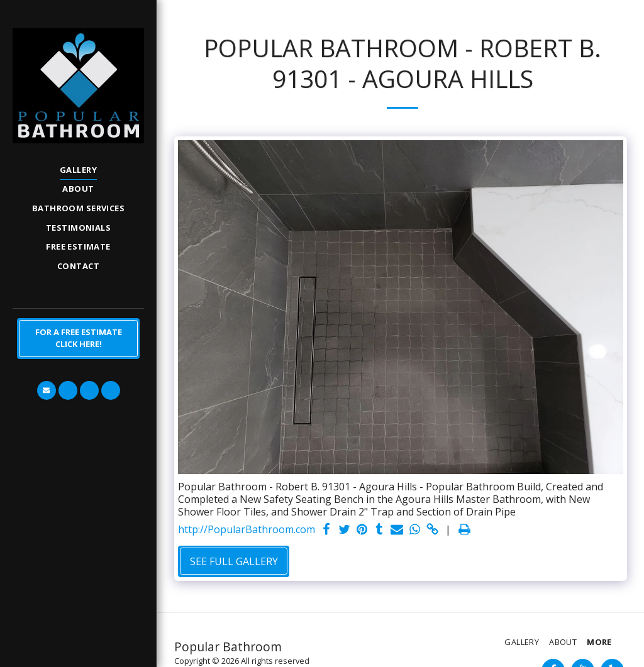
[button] (47, 390)
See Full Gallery (234, 561)
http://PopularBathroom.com (247, 530)
